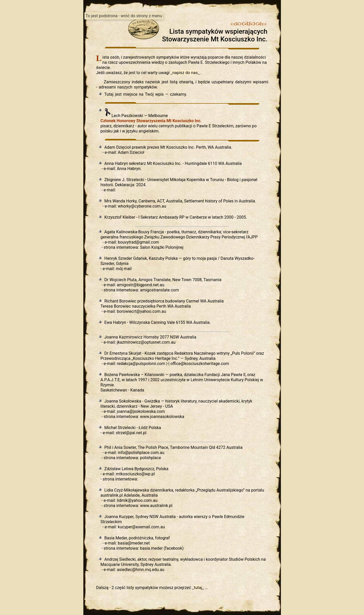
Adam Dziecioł (131, 152)
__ (186, 73)
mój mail (124, 269)
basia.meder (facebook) (162, 548)
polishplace (150, 458)
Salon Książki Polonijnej (162, 247)
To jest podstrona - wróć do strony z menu (124, 16)
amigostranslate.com (159, 290)
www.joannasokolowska (162, 417)
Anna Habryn (129, 169)
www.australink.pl (156, 506)
